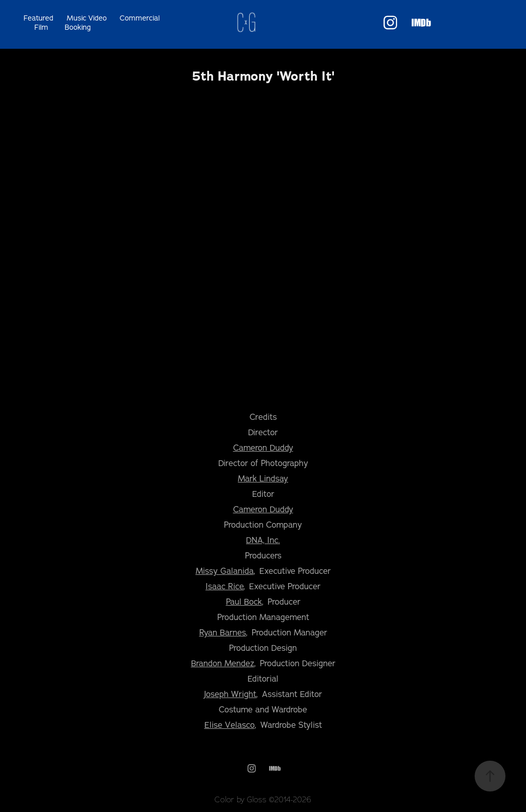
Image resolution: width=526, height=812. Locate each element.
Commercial (140, 18)
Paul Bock (244, 602)
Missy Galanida (225, 571)
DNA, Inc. (263, 540)
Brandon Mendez (223, 663)
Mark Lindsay (263, 478)
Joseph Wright (230, 694)
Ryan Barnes (223, 632)
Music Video (87, 18)
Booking (78, 27)
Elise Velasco (230, 725)
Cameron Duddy (263, 448)
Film (41, 27)
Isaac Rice (224, 586)
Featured (39, 18)
